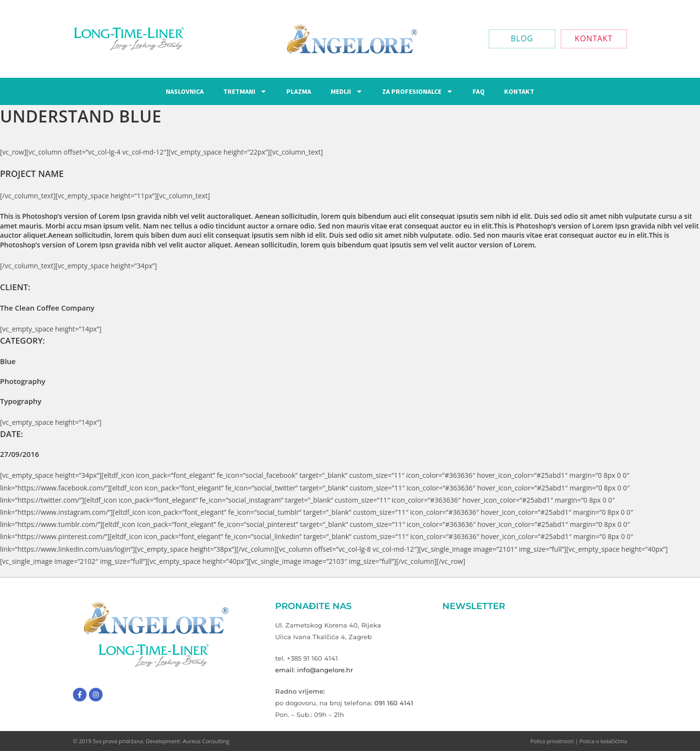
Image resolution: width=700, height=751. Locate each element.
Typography (21, 401)
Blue (8, 361)
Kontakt (519, 91)
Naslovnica (185, 91)
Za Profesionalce (418, 91)
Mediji (347, 91)
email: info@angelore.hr (314, 670)
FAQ (479, 91)
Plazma (299, 91)
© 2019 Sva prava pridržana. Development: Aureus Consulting (151, 741)
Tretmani (245, 91)
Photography (23, 381)
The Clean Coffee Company (47, 308)
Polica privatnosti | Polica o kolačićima (579, 741)
